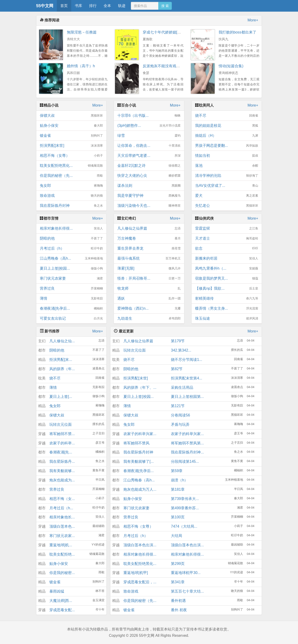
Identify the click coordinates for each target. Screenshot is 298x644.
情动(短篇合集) (231, 66)
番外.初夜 (179, 610)
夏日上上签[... (61, 397)
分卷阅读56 (180, 415)
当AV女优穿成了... (227, 186)
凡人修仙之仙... (62, 341)
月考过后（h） (71, 248)
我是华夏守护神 (149, 196)
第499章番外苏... (185, 508)
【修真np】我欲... (227, 288)
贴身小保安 (71, 126)
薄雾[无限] (149, 268)
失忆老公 (227, 206)
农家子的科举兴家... (140, 434)
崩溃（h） (179, 480)
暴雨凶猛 (57, 591)
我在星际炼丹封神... (187, 452)
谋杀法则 (149, 186)
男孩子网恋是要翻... (227, 146)
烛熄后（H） (227, 136)
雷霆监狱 (227, 228)
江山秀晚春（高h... (71, 258)
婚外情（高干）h (81, 66)
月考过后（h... (61, 508)
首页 (64, 6)
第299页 (178, 564)
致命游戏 (71, 196)
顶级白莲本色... (62, 526)
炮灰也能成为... (62, 480)
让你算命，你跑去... (149, 146)
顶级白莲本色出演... (140, 545)
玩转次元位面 (61, 424)
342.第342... (181, 350)
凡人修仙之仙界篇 (149, 228)
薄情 (71, 299)
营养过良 (71, 288)
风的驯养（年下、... (140, 387)
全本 (107, 6)
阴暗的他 (71, 238)
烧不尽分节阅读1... (186, 360)
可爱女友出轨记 (71, 319)
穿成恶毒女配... (62, 610)
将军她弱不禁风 (136, 443)
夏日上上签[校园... (71, 268)
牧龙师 (149, 288)
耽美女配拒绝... (62, 554)
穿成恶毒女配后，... (140, 582)
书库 (78, 6)
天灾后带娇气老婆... (149, 156)
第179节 (178, 341)
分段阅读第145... (185, 461)
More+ (253, 20)
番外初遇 (178, 601)
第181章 (178, 489)
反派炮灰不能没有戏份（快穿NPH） (173, 66)
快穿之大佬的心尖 (149, 176)
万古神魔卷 (149, 238)
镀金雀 (71, 136)
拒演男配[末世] (71, 146)
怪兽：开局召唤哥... (149, 278)
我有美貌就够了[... (139, 461)
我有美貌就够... (62, 471)
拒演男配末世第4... (186, 378)
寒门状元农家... (62, 536)
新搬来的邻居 (227, 258)
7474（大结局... (184, 526)
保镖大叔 (71, 116)
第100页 (178, 517)
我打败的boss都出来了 (237, 32)
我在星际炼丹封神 (71, 206)
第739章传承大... (185, 499)
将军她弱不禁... (62, 434)
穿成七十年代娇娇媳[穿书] (164, 32)
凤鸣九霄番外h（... (227, 268)
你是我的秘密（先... (71, 176)
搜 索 (165, 6)
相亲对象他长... (62, 517)
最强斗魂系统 (149, 258)
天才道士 (227, 238)
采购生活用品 (182, 387)
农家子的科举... (62, 443)
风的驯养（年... (62, 369)
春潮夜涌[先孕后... (71, 309)
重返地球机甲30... (186, 573)
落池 (227, 166)
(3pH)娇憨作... (149, 126)
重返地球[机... (61, 545)
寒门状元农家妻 (71, 278)
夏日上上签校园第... (187, 397)
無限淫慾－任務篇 (82, 32)
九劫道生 (149, 319)
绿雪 (149, 136)
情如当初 (227, 156)
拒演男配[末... (61, 360)
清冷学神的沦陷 (227, 176)
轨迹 (122, 6)
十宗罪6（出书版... (149, 116)
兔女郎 (71, 186)
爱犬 (227, 196)
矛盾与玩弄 (180, 424)
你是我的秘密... (62, 573)
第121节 (178, 406)
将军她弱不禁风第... (187, 443)
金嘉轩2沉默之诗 (149, 166)
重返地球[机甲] (136, 573)
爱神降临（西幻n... (149, 309)
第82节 (177, 369)
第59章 (177, 471)
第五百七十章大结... (187, 591)
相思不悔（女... (62, 499)
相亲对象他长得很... (71, 228)
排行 (93, 6)
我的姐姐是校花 (227, 126)
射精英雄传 (227, 299)
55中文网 (45, 6)
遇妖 (149, 299)
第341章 (178, 582)
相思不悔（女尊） (71, 156)
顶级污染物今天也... (149, 206)
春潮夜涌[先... (61, 452)
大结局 (176, 536)
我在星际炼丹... (62, 461)
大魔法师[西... (61, 601)
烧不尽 (227, 116)
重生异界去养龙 (149, 248)
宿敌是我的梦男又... (227, 278)
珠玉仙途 (227, 319)
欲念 (227, 248)
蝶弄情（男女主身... (227, 309)
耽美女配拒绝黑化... (71, 166)
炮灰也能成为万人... (140, 489)
